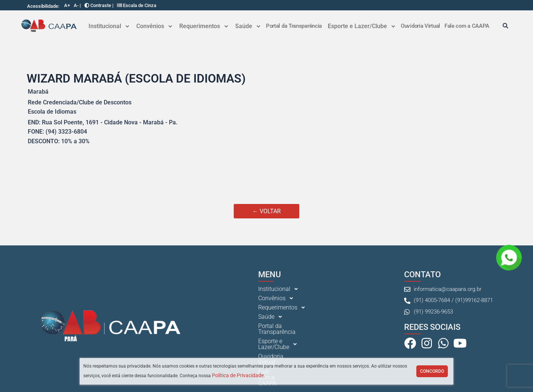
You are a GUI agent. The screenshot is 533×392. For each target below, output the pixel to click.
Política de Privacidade (238, 375)
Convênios (154, 26)
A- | (77, 5)
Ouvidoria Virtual (420, 26)
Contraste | (99, 5)
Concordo (432, 371)
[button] (109, 26)
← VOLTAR (266, 211)
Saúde (248, 26)
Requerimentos (204, 26)
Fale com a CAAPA (467, 26)
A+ (67, 5)
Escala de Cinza (137, 5)
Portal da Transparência (294, 26)
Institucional (109, 26)
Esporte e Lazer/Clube (361, 26)
